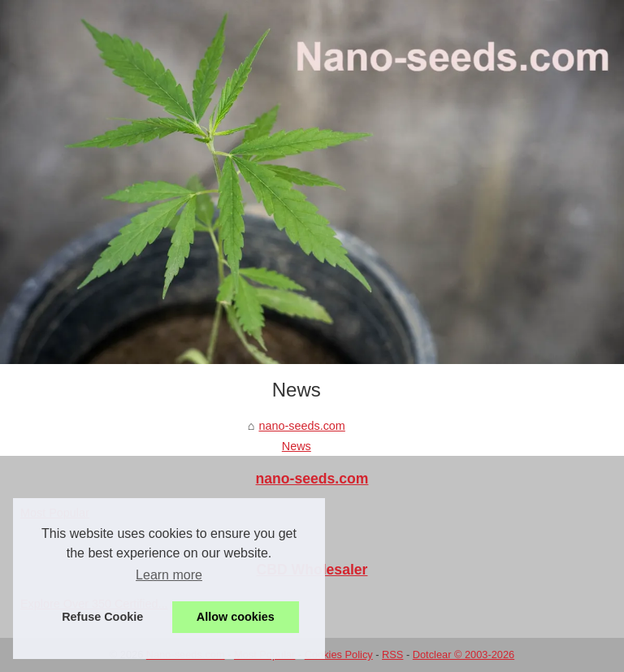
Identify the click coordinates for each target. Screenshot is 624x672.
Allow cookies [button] (236, 617)
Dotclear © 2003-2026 (464, 655)
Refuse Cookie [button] (102, 617)
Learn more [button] (169, 575)
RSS (392, 655)
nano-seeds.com (301, 426)
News (297, 446)
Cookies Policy (339, 655)
